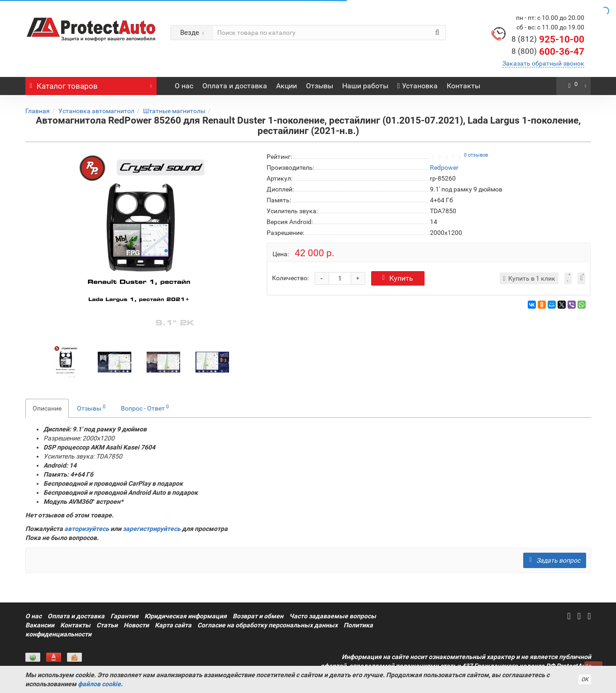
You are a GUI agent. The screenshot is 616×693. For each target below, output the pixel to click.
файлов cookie (99, 684)
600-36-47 (548, 52)
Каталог (91, 84)
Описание (47, 408)
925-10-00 (548, 39)
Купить (398, 278)
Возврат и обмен (258, 616)
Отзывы (320, 86)
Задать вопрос (554, 560)
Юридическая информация (186, 616)
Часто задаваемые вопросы (333, 616)
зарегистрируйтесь (152, 529)
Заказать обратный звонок (543, 63)
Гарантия (124, 616)
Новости (136, 625)
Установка (418, 86)
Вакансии (40, 625)
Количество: (290, 278)
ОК (585, 679)
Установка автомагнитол (96, 111)
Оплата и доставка (235, 86)
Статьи (107, 625)
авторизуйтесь (87, 529)
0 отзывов (476, 155)
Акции (287, 86)
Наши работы (365, 86)
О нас (184, 86)
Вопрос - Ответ (145, 408)
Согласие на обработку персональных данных (267, 625)
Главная (38, 111)
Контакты (463, 86)
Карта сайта (173, 625)
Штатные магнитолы (174, 111)
